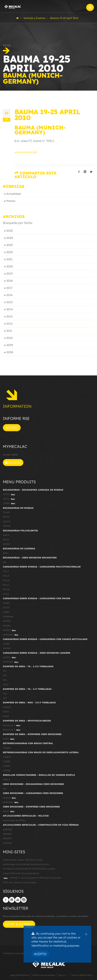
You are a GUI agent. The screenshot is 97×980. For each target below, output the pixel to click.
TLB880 (7, 761)
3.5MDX (7, 707)
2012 (9, 324)
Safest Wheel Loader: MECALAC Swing (23, 860)
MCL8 (6, 594)
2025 (10, 231)
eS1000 (10, 630)
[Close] (86, 934)
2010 (10, 338)
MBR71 (6, 780)
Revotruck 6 (12, 726)
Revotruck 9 (12, 730)
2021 (9, 259)
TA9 (5, 698)
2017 (9, 288)
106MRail (8, 829)
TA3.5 (6, 685)
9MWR (6, 517)
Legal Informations (20, 975)
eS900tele (11, 635)
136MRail (7, 834)
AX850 (6, 644)
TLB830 (7, 748)
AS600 (6, 603)
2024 (10, 238)
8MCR (6, 540)
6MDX (6, 712)
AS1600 (7, 626)
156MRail (7, 838)
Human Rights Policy (82, 975)
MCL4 (6, 576)
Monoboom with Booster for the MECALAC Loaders (29, 869)
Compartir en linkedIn (85, 172)
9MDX (6, 716)
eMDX (9, 739)
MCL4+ (7, 580)
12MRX (9, 504)
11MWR (7, 521)
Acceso (12, 428)
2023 (10, 245)
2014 (10, 309)
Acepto (40, 954)
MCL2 (6, 571)
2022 (10, 252)
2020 (10, 266)
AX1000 (7, 648)
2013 (9, 316)
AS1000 (7, 621)
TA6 (5, 693)
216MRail (7, 843)
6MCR (6, 535)
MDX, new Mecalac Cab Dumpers (20, 882)
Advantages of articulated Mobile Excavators (26, 864)
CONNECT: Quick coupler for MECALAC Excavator (32, 878)
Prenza (11, 201)
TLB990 (7, 771)
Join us (62, 975)
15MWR (7, 526)
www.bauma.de (26, 152)
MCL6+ (6, 589)
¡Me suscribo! (19, 924)
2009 (10, 345)
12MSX (9, 494)
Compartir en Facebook (79, 172)
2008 (10, 352)
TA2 (5, 675)
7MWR (6, 512)
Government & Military (14, 820)
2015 (9, 302)
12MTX (9, 499)
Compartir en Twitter (91, 172)
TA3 (5, 680)
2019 (9, 274)
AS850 (6, 612)
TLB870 (7, 757)
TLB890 (7, 766)
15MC (6, 553)
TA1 (5, 671)
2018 (9, 281)
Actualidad (14, 194)
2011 (9, 331)
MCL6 (6, 585)
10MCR (6, 544)
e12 (5, 562)
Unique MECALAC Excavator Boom (21, 873)
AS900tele (8, 617)
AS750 (6, 607)
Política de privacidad (44, 975)
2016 (9, 295)
